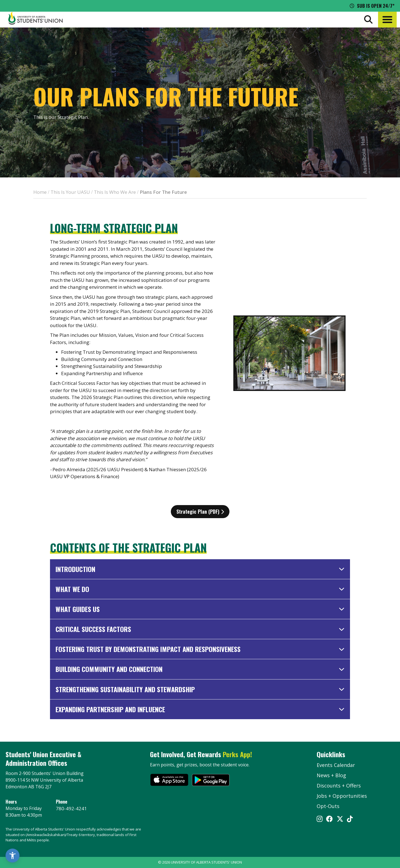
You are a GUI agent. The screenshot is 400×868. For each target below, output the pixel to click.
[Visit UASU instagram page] (320, 819)
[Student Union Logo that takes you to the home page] (36, 19)
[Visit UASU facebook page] (329, 819)
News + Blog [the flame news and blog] (331, 775)
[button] (387, 20)
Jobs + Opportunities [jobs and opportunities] (342, 796)
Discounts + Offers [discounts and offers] (339, 786)
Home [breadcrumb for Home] (40, 192)
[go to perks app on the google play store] (211, 781)
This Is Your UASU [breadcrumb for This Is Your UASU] (70, 192)
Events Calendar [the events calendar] (336, 765)
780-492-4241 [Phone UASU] (71, 808)
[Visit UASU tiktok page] (350, 819)
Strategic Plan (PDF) (200, 511)
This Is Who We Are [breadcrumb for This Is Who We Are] (115, 192)
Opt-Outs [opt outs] (328, 806)
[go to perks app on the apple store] (169, 781)
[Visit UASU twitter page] (340, 819)
